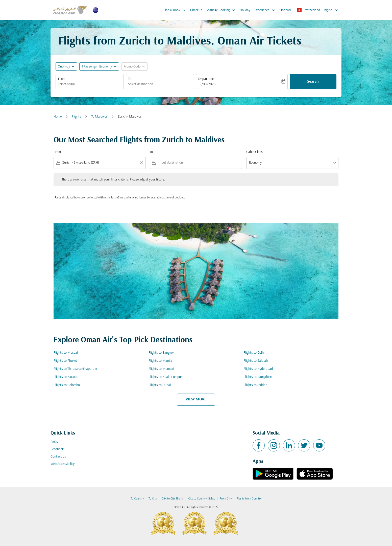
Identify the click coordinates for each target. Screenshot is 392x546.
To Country (137, 499)
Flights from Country (249, 499)
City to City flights (173, 499)
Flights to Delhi (254, 353)
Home (58, 117)
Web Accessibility (63, 464)
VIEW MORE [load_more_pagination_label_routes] (196, 399)
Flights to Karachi (66, 377)
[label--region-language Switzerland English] (318, 10)
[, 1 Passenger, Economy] (97, 67)
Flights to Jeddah (255, 385)
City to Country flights (202, 499)
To (130, 79)
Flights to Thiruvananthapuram (75, 369)
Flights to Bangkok (161, 353)
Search (313, 82)
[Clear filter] (141, 163)
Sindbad (285, 10)
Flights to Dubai (160, 385)
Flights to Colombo (67, 385)
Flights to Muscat (66, 353)
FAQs (54, 442)
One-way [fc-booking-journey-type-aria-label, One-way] (64, 67)
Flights (76, 117)
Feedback (57, 449)
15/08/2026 (207, 84)
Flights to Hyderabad (258, 369)
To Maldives (99, 117)
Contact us (58, 457)
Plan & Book (176, 10)
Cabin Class (254, 152)
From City (226, 499)
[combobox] (90, 84)
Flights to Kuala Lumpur (165, 377)
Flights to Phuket (65, 361)
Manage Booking (222, 10)
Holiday (245, 10)
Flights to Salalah (256, 361)
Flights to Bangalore (258, 377)
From (62, 79)
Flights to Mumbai (161, 369)
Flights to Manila (160, 361)
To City (153, 499)
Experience (266, 10)
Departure (206, 79)
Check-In (196, 10)
